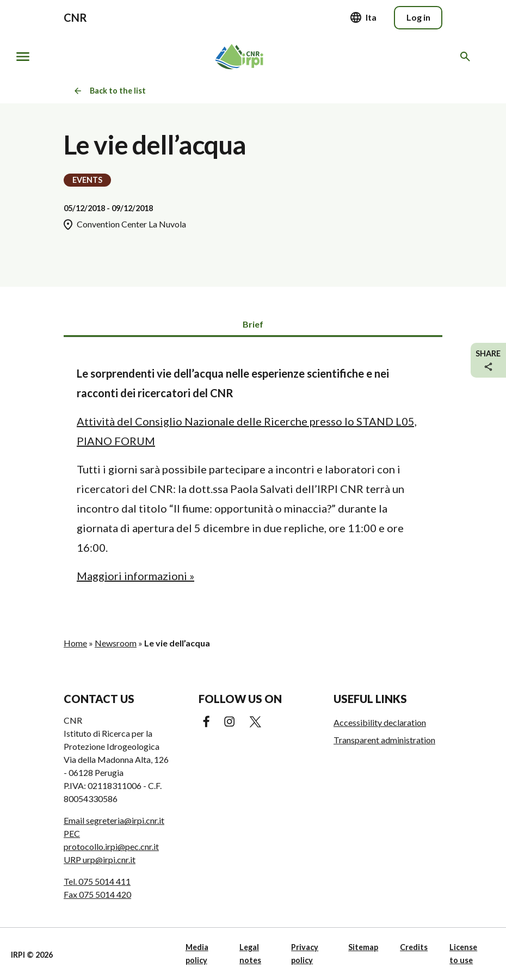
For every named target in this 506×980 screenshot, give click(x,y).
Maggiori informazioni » (135, 576)
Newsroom (116, 643)
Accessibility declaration (380, 722)
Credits (414, 947)
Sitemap (363, 947)
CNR (75, 17)
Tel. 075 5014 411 (97, 881)
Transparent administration (384, 740)
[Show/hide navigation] (23, 57)
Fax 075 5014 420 (97, 894)
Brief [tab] (253, 324)
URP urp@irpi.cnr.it (100, 859)
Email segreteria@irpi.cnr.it (114, 820)
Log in (418, 17)
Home (75, 643)
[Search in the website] (467, 57)
